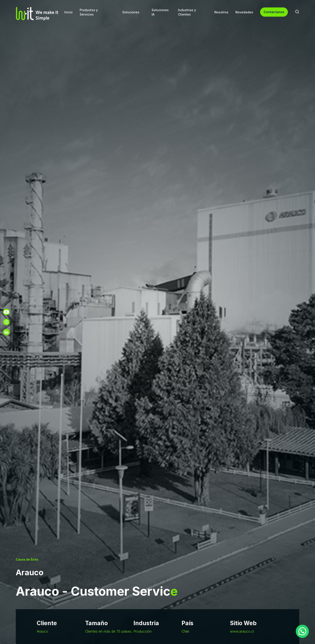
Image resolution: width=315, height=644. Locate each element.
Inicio (68, 12)
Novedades (244, 12)
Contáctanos (274, 12)
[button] (302, 631)
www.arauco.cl (242, 631)
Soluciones (131, 12)
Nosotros (221, 12)
